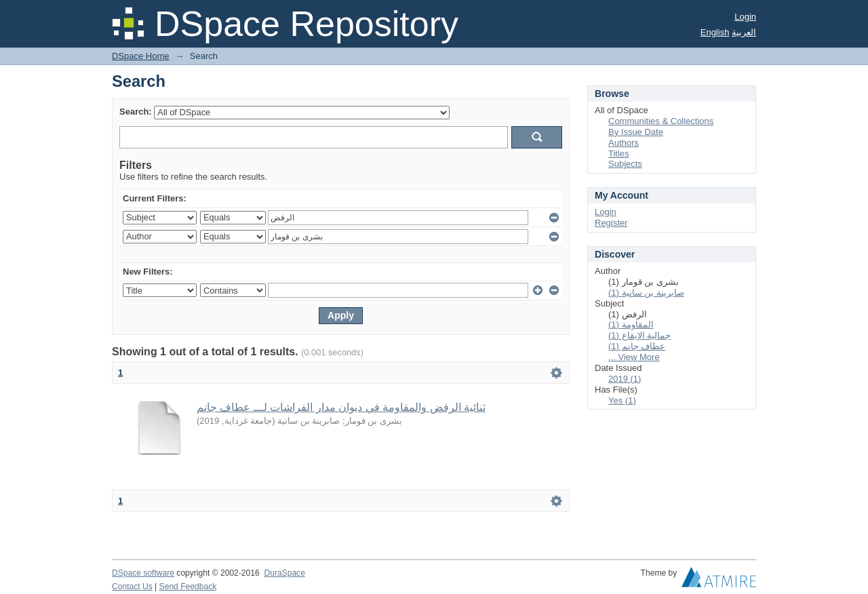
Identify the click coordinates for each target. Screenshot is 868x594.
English (715, 32)
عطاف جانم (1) (637, 346)
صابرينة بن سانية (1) (646, 293)
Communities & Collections (661, 121)
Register (611, 223)
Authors (624, 143)
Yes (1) (622, 400)
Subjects (625, 164)
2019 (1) (625, 379)
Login (745, 17)
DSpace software (143, 573)
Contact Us (132, 587)
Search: (136, 112)
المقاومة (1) (631, 324)
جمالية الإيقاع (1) (639, 335)
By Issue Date (636, 132)
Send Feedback (188, 587)
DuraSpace (284, 573)
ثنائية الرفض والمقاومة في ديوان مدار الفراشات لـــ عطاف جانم (341, 407)
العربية (744, 32)
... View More (634, 357)
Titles (619, 154)
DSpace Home (141, 56)
